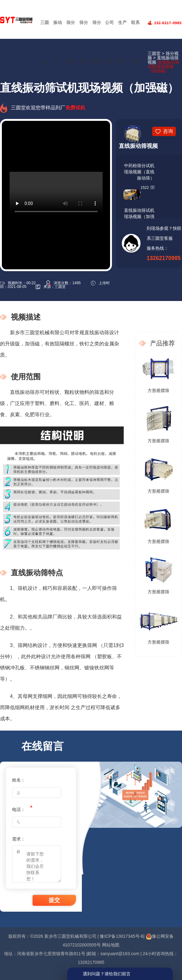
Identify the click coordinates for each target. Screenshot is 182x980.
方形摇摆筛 (158, 390)
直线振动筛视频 (138, 146)
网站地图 (111, 945)
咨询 (168, 131)
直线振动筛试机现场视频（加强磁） (139, 217)
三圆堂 (45, 42)
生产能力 (122, 42)
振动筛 (58, 42)
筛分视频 (97, 42)
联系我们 (135, 42)
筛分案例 (71, 42)
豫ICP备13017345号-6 (122, 936)
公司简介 (109, 42)
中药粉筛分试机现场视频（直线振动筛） (139, 172)
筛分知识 (84, 42)
